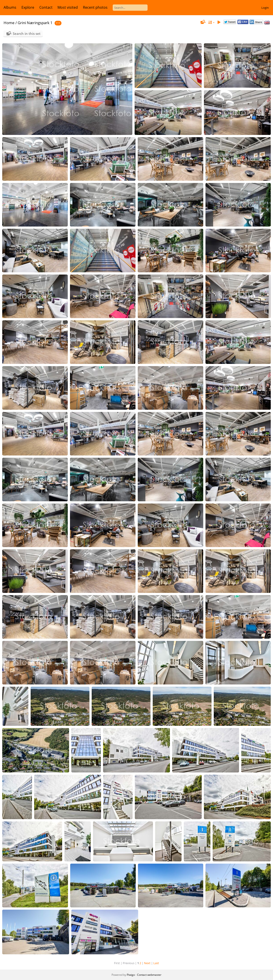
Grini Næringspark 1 (35, 23)
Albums (10, 7)
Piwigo (131, 975)
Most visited (68, 7)
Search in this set (27, 34)
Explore (28, 7)
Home (9, 23)
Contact (46, 7)
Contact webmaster (149, 975)
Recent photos (95, 7)
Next (147, 963)
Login (265, 8)
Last (156, 963)
